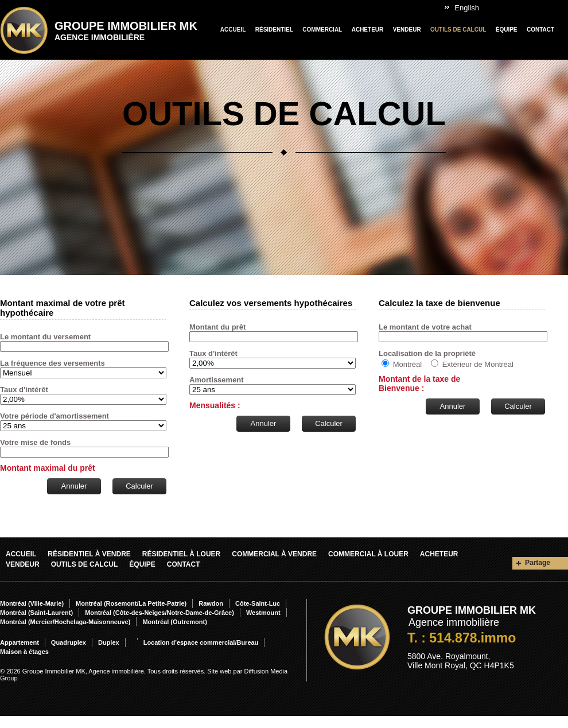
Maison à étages (24, 652)
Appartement (20, 642)
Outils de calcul (458, 30)
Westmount (263, 613)
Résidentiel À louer (181, 554)
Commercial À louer (368, 554)
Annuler (74, 486)
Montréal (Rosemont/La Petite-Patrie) (131, 603)
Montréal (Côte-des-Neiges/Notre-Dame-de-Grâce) (159, 613)
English (467, 8)
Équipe (507, 30)
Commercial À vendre (274, 554)
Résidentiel (274, 30)
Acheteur (368, 30)
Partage (538, 563)
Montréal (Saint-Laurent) (36, 613)
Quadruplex (69, 642)
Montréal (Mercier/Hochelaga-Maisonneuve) (65, 622)
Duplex (109, 642)
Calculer (139, 486)
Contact (540, 30)
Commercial (322, 30)
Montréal (408, 364)
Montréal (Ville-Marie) (32, 603)
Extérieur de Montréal (478, 364)
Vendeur (407, 30)
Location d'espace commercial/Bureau (201, 642)
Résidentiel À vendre (89, 554)
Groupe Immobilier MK (126, 31)
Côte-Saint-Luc (258, 603)
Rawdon (211, 603)
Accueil (233, 30)
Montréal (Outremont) (174, 622)
